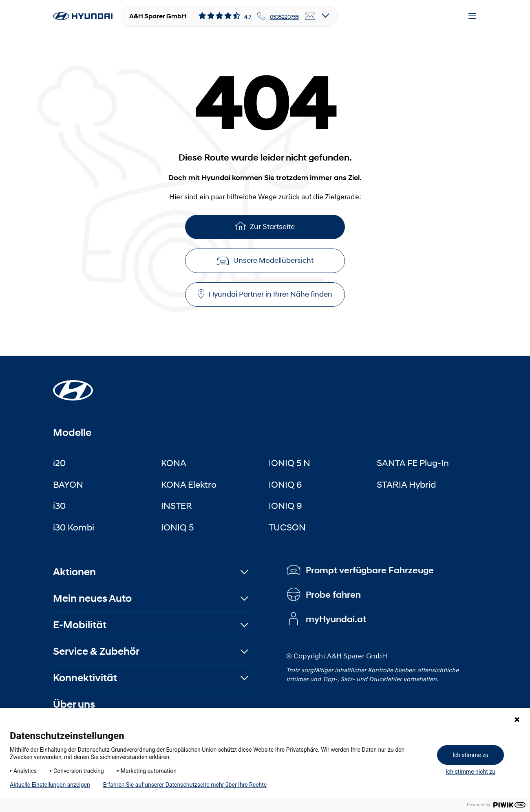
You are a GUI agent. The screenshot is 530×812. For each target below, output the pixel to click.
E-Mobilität (80, 625)
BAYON (68, 484)
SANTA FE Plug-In (413, 463)
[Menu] (472, 16)
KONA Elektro (189, 484)
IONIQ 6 (285, 484)
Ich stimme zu (470, 755)
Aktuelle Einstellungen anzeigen (50, 785)
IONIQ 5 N (289, 463)
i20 (59, 463)
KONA (174, 463)
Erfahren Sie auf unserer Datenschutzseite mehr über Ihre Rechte (185, 785)
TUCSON (287, 527)
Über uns (74, 704)
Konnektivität (85, 678)
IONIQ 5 (177, 527)
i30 (59, 506)
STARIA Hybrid (406, 484)
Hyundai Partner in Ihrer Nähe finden (265, 294)
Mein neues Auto (92, 598)
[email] (310, 16)
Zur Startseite (265, 226)
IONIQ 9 (285, 506)
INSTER (177, 506)
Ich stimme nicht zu (470, 772)
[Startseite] (73, 385)
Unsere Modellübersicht (265, 260)
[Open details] (326, 16)
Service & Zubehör (96, 651)
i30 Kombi (74, 527)
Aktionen (74, 572)
